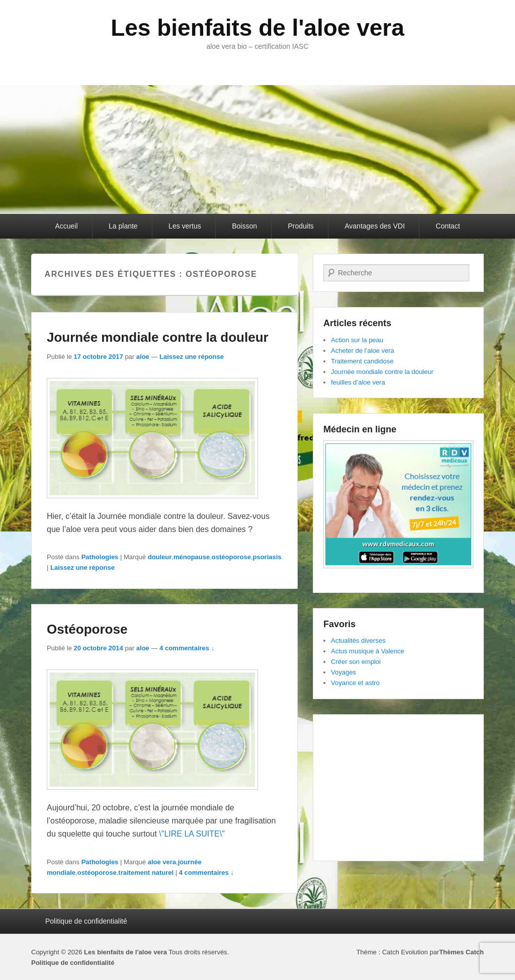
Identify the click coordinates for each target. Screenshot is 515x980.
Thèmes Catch (461, 952)
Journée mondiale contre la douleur (158, 337)
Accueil (66, 226)
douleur (160, 557)
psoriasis (267, 557)
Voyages (344, 672)
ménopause (192, 557)
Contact (448, 226)
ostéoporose (231, 557)
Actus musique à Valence (368, 651)
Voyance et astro (355, 683)
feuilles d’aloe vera (358, 382)
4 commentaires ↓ (187, 648)
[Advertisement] (398, 788)
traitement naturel (146, 873)
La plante (123, 226)
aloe (143, 357)
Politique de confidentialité (86, 921)
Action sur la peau (357, 340)
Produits (301, 226)
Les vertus (185, 226)
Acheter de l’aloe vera (363, 351)
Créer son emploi (356, 662)
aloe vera (162, 862)
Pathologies (100, 557)
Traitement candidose (362, 361)
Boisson (244, 226)
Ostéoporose (87, 629)
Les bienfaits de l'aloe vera (257, 28)
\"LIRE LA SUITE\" (192, 834)
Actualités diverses (358, 640)
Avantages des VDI (375, 226)
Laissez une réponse (192, 357)
